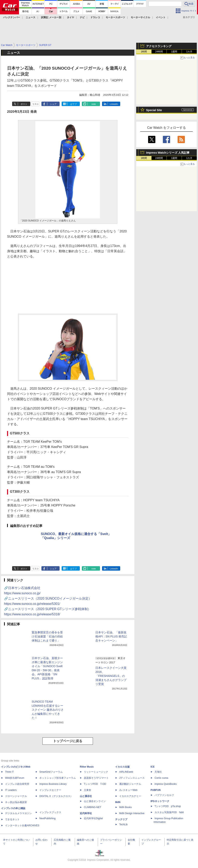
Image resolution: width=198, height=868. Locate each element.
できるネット (12, 819)
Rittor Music (87, 767)
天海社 (158, 772)
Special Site (154, 110)
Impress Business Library (53, 784)
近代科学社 (86, 813)
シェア (53, 104)
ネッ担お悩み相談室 (16, 802)
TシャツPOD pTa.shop (168, 806)
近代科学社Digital (93, 818)
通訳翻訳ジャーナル (130, 784)
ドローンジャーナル (16, 796)
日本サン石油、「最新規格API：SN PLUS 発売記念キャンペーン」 (111, 636)
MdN (118, 802)
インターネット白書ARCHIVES (22, 825)
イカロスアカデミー (130, 796)
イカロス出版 (122, 767)
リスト (36, 104)
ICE (153, 767)
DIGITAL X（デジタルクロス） (56, 796)
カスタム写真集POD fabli (169, 812)
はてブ (73, 104)
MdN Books (125, 807)
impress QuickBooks (166, 784)
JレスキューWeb (128, 790)
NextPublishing (47, 818)
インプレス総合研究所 (17, 784)
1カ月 (189, 52)
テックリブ (121, 819)
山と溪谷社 (86, 796)
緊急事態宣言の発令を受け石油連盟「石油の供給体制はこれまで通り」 (47, 636)
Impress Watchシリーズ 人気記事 (168, 153)
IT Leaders (11, 790)
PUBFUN (156, 790)
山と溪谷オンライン (95, 801)
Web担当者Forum (15, 778)
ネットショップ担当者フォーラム (58, 778)
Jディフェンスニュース (132, 778)
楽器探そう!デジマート (96, 778)
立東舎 (87, 790)
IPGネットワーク (160, 801)
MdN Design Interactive (132, 813)
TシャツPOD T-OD (95, 784)
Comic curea (161, 778)
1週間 (174, 52)
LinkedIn (114, 104)
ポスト (24, 104)
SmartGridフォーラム (51, 772)
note (94, 104)
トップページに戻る (68, 741)
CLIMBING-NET (93, 807)
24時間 (159, 52)
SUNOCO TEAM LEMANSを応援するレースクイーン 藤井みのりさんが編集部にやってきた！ (48, 710)
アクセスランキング (159, 46)
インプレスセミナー (50, 790)
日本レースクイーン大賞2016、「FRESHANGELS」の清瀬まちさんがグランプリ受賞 (111, 676)
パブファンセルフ (164, 795)
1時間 (144, 52)
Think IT (9, 772)
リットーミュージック (96, 772)
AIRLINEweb (126, 772)
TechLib (123, 824)
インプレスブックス (50, 812)
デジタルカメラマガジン (18, 813)
